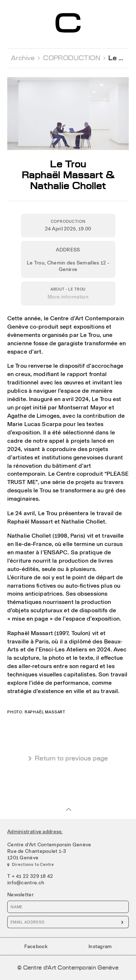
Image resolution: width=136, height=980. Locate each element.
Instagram (100, 946)
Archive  (26, 58)
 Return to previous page (68, 758)
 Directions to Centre (31, 864)
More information (68, 297)
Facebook (36, 946)
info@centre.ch (26, 883)
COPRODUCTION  (74, 58)
